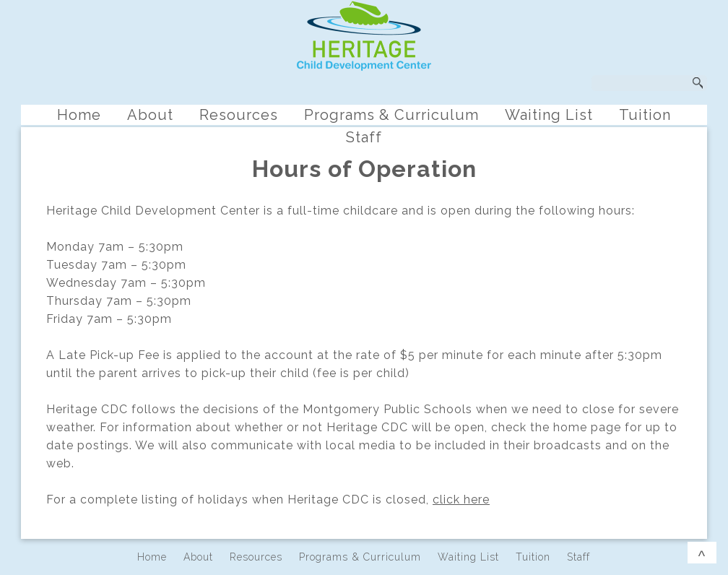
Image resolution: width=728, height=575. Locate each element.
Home (79, 115)
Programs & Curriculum (391, 115)
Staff (364, 137)
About (150, 115)
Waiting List (549, 115)
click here (461, 500)
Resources (239, 115)
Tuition (645, 115)
